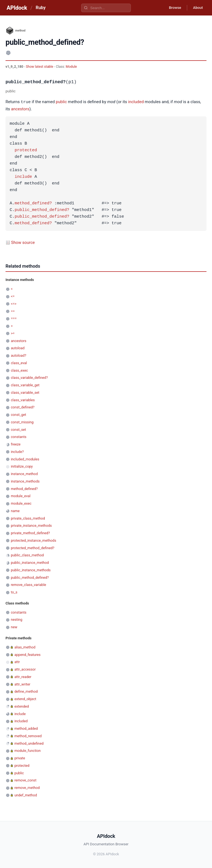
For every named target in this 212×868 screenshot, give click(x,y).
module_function (27, 750)
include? (17, 451)
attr (17, 662)
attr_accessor (25, 669)
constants (18, 436)
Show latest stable (40, 67)
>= (13, 333)
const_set (18, 429)
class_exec (19, 370)
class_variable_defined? (29, 377)
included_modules (25, 459)
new (14, 627)
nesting (17, 619)
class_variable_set (25, 392)
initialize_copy (22, 466)
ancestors (20, 109)
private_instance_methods (31, 525)
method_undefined (29, 743)
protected (26, 150)
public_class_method (27, 555)
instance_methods (25, 481)
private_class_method (28, 518)
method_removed (28, 736)
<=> (14, 303)
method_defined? (33, 203)
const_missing (22, 422)
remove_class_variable (28, 584)
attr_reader (23, 677)
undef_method (26, 795)
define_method (26, 691)
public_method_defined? (42, 210)
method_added (26, 728)
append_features (27, 654)
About (197, 8)
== (13, 311)
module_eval (21, 496)
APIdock (17, 8)
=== (14, 318)
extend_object (25, 699)
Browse (172, 8)
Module (71, 67)
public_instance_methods (31, 570)
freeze (16, 444)
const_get (18, 414)
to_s (14, 592)
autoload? (18, 355)
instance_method (24, 474)
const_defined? (23, 407)
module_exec (21, 503)
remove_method (27, 787)
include (23, 177)
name (15, 511)
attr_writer (22, 684)
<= (13, 296)
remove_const (25, 780)
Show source (23, 242)
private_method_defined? (30, 533)
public (61, 102)
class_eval (19, 363)
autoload (18, 348)
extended (22, 706)
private (20, 758)
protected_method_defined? (33, 548)
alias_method (25, 647)
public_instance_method (30, 562)
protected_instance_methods (33, 540)
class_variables (23, 400)
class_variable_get (25, 385)
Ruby (41, 8)
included (136, 102)
